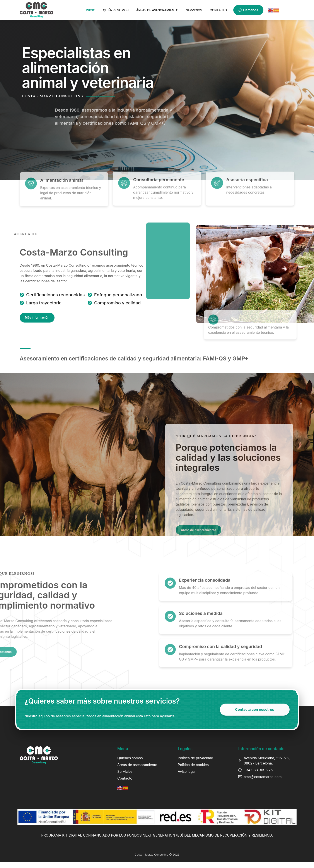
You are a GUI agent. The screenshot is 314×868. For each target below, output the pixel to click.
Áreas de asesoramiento (157, 10)
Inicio (91, 10)
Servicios (194, 10)
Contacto (218, 10)
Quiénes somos (116, 10)
